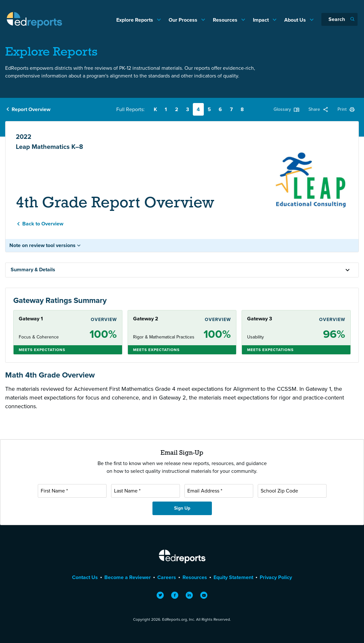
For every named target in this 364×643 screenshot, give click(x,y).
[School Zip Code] (292, 491)
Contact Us (85, 577)
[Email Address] (219, 491)
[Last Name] (146, 491)
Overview (104, 320)
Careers (167, 577)
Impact (261, 20)
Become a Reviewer (128, 577)
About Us (296, 20)
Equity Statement (233, 577)
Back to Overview (43, 224)
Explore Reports (135, 20)
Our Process (184, 20)
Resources (226, 20)
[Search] (339, 19)
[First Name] (72, 491)
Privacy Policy (276, 577)
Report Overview (31, 109)
